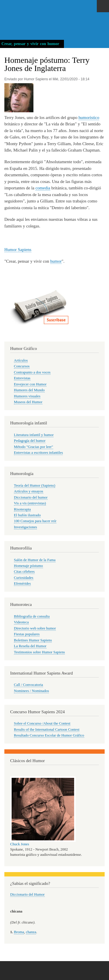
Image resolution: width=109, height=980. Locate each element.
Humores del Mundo (29, 390)
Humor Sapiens (18, 250)
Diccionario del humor (31, 497)
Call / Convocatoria (28, 685)
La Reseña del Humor (30, 646)
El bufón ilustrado (27, 515)
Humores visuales (27, 396)
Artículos (21, 360)
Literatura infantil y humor (34, 435)
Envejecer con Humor (30, 384)
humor (56, 261)
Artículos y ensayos (29, 491)
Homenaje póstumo (28, 566)
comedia (43, 188)
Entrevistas (22, 378)
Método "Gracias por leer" (34, 447)
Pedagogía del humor (30, 441)
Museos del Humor (28, 402)
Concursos (22, 366)
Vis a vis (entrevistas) (30, 503)
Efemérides (22, 584)
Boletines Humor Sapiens (33, 640)
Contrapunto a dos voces (32, 372)
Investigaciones (26, 527)
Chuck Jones (20, 844)
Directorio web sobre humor (35, 628)
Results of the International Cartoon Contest (47, 730)
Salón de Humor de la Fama (35, 560)
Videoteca (21, 622)
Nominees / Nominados (32, 691)
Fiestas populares (27, 634)
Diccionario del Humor (27, 894)
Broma (19, 932)
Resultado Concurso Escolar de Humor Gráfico (49, 735)
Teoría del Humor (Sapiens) (35, 485)
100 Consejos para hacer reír (35, 521)
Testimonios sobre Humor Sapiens (40, 652)
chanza (31, 932)
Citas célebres (24, 572)
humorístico (89, 118)
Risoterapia (22, 509)
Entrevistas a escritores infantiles (39, 453)
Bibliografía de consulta (32, 616)
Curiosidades (24, 578)
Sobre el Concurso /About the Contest (42, 723)
